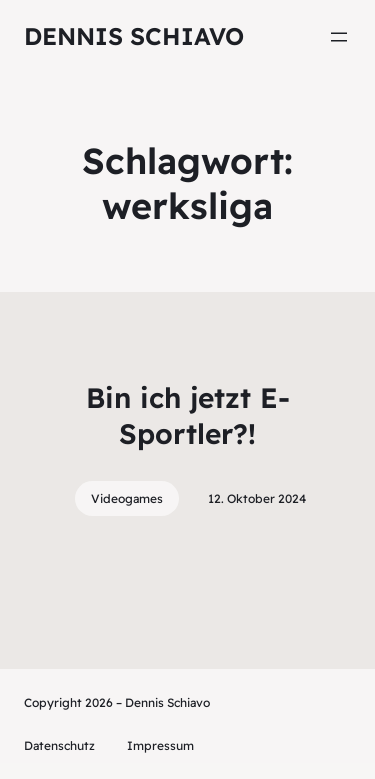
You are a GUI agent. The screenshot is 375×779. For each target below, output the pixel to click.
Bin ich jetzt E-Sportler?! (188, 415)
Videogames (127, 498)
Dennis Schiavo (134, 36)
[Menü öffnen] (339, 37)
